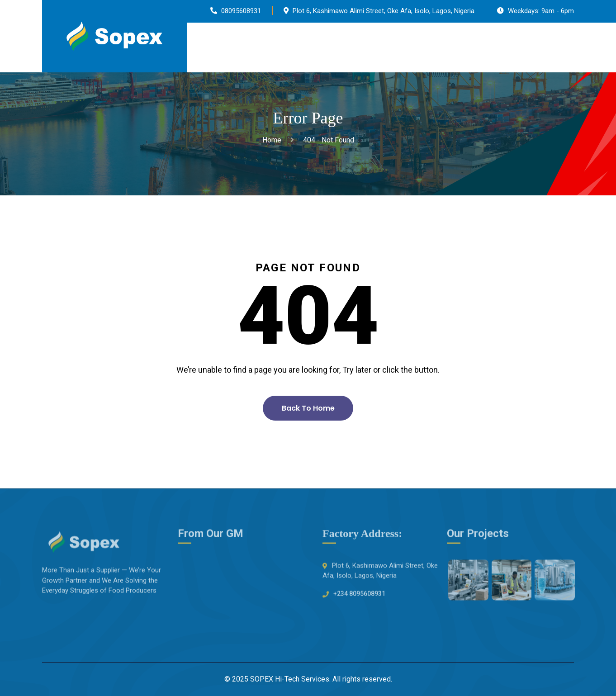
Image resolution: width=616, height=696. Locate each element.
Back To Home (308, 408)
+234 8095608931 (359, 596)
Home (274, 140)
